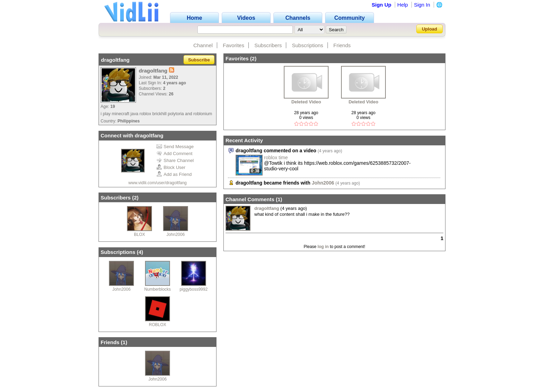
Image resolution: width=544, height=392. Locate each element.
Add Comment (175, 154)
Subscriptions (308, 45)
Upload (430, 29)
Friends (342, 45)
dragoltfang (267, 208)
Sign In (422, 5)
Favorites (233, 45)
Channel (203, 45)
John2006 (176, 235)
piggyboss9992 (194, 289)
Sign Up (381, 5)
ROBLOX (158, 325)
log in (323, 247)
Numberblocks (158, 289)
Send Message (175, 147)
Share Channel (175, 160)
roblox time (276, 157)
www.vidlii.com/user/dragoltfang (158, 183)
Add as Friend (174, 174)
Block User (171, 167)
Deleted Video (306, 102)
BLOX (139, 235)
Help (403, 5)
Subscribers (268, 45)
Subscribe (199, 60)
